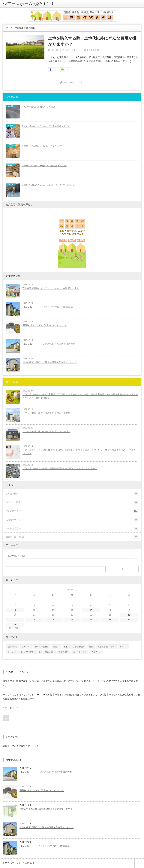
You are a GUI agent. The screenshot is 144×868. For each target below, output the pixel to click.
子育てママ (96, 652)
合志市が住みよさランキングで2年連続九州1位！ (46, 126)
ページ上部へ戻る (139, 863)
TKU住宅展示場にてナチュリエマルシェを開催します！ (51, 288)
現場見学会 (13, 647)
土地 (66, 647)
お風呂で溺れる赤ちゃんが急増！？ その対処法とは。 (50, 185)
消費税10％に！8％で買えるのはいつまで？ (45, 325)
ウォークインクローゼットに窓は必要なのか (44, 166)
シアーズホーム (72, 50)
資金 (91, 647)
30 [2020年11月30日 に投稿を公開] (15, 625)
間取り (56, 647)
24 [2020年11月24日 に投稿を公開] (34, 620)
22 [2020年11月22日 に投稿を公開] (129, 615)
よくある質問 (93, 50)
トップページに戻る (73, 82)
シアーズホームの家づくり (28, 4)
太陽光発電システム (106, 647)
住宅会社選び (78, 647)
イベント (123, 647)
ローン (11, 652)
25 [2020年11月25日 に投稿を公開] (53, 620)
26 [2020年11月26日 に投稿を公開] (72, 620)
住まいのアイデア (26, 652)
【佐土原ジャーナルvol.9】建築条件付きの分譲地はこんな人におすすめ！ (60, 468)
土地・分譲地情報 (46, 652)
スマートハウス (80, 652)
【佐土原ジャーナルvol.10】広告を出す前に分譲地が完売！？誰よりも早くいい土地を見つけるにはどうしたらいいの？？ (79, 452)
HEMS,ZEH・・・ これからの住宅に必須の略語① (49, 344)
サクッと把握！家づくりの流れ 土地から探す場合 (48, 413)
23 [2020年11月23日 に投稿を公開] (15, 620)
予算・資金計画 (41, 647)
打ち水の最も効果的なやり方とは (38, 107)
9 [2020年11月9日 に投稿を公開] (15, 610)
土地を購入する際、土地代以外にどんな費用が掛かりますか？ (92, 41)
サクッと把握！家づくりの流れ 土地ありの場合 (46, 431)
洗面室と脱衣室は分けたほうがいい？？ (42, 146)
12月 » (17, 628)
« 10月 (9, 628)
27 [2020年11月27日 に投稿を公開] (91, 620)
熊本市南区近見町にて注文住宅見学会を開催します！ (49, 362)
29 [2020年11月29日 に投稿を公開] (129, 620)
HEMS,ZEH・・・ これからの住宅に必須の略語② (48, 307)
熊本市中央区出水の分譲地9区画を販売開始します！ (46, 809)
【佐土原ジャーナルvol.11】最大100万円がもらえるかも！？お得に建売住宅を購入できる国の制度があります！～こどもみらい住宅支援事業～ (80, 396)
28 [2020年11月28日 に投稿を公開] (110, 620)
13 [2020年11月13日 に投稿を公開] (91, 610)
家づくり (26, 647)
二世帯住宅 (63, 652)
